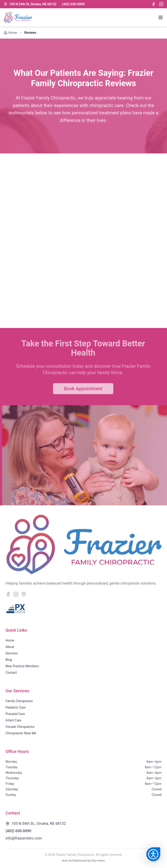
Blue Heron (98, 861)
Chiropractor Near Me (21, 733)
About (10, 647)
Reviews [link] (30, 33)
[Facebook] (153, 4)
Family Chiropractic (19, 701)
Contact (11, 673)
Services (12, 653)
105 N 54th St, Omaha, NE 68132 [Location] (30, 4)
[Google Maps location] (24, 594)
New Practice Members (22, 666)
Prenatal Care (15, 714)
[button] (153, 854)
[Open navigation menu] (161, 17)
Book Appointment (79, 389)
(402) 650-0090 (73, 4)
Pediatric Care (16, 707)
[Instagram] (161, 4)
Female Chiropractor (20, 727)
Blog (9, 660)
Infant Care (13, 720)
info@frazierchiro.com (24, 838)
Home (10, 640)
